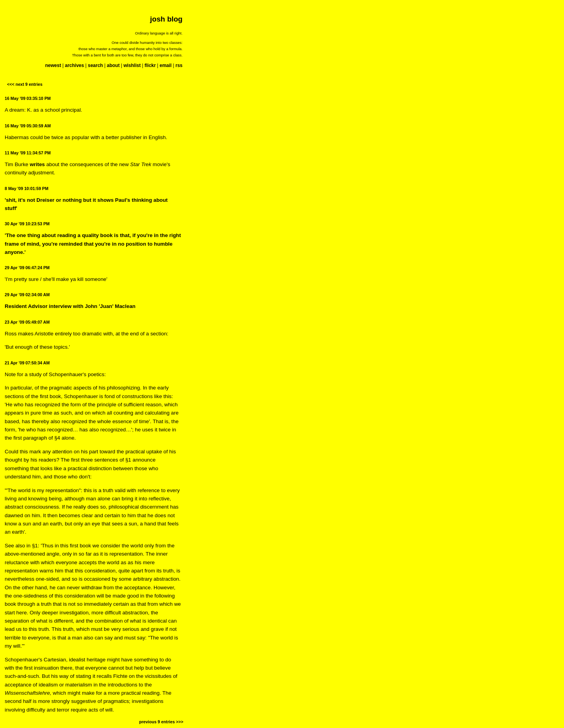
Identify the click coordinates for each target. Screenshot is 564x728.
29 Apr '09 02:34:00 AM (27, 295)
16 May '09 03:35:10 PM (28, 98)
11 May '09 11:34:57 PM (28, 153)
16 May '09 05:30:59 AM (28, 126)
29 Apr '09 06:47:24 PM (27, 268)
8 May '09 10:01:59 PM (27, 188)
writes (37, 164)
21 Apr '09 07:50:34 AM (27, 363)
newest (53, 65)
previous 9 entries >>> (161, 722)
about (113, 65)
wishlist (132, 65)
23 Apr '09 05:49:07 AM (27, 322)
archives (75, 65)
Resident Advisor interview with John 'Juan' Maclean (70, 306)
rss (179, 65)
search (95, 65)
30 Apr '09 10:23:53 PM (27, 224)
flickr (150, 65)
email (165, 65)
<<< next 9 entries (25, 84)
